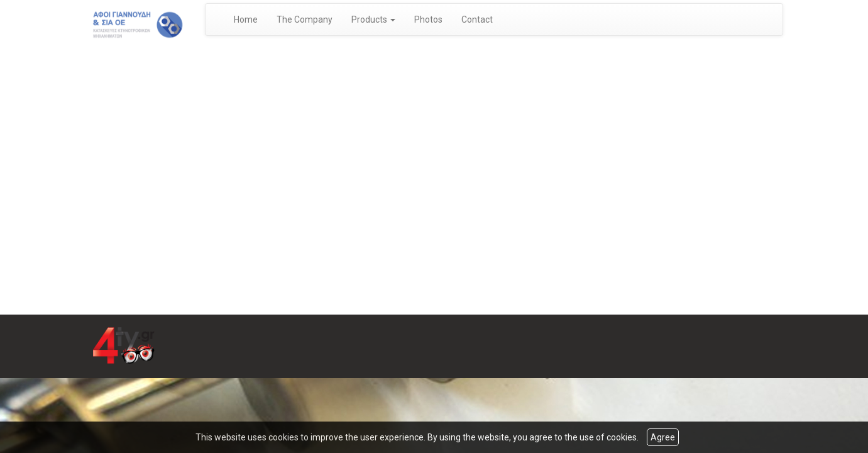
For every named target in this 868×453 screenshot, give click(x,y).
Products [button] (373, 20)
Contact (477, 20)
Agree (663, 437)
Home (246, 20)
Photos (428, 20)
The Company (305, 20)
